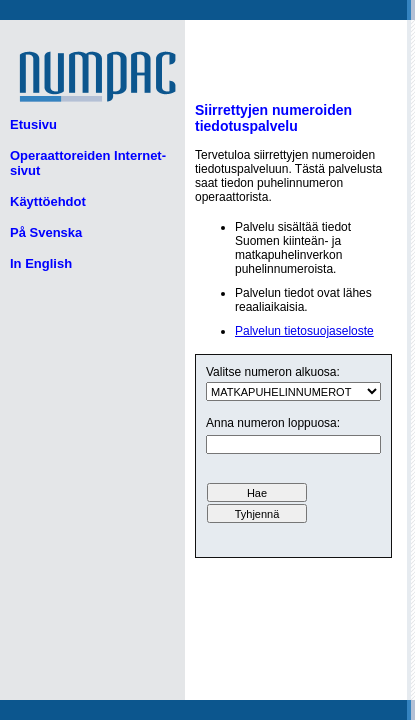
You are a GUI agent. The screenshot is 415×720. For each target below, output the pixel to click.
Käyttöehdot (48, 201)
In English (41, 263)
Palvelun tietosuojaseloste (304, 331)
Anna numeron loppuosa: (273, 423)
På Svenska (46, 232)
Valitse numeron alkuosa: (273, 372)
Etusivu (33, 124)
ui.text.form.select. (293, 391)
